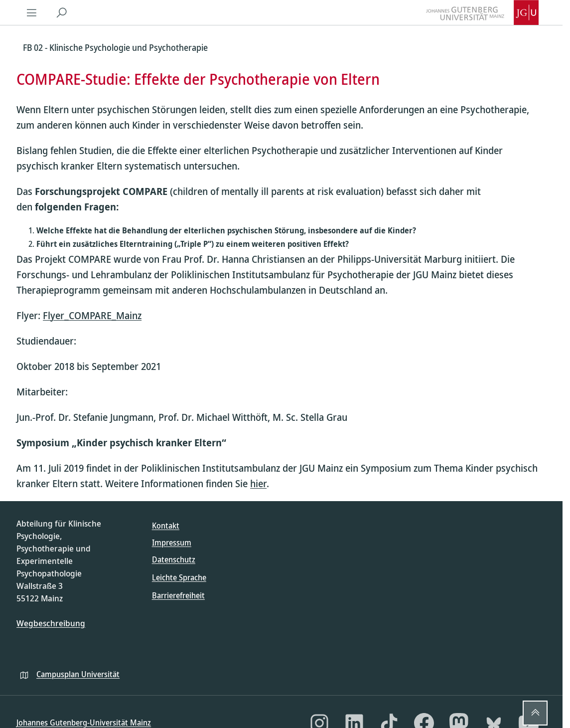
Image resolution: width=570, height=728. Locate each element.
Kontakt (166, 526)
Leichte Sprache (179, 577)
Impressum (172, 543)
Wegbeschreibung (51, 623)
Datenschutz (174, 559)
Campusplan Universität (78, 674)
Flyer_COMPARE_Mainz (92, 315)
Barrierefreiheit (178, 595)
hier (258, 483)
